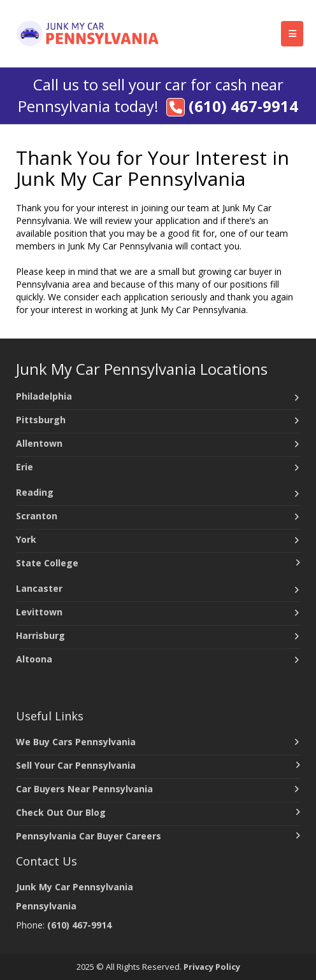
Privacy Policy (212, 967)
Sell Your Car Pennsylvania (76, 765)
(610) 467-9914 (243, 106)
